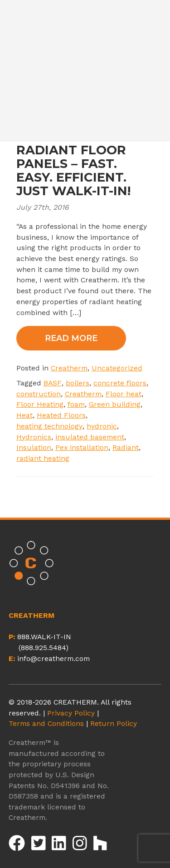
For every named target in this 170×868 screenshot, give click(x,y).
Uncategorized (117, 368)
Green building (115, 404)
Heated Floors (61, 415)
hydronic (102, 426)
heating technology (49, 426)
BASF (53, 383)
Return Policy (114, 723)
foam (76, 404)
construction (39, 394)
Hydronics (34, 437)
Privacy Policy (71, 713)
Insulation (34, 447)
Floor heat (124, 394)
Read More (71, 338)
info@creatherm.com (53, 658)
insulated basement (90, 437)
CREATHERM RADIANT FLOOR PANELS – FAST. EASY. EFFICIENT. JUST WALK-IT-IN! (73, 164)
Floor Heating (40, 404)
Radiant (126, 447)
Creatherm (69, 368)
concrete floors (120, 383)
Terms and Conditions (46, 723)
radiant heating (43, 458)
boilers (78, 383)
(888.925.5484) (44, 648)
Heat (24, 415)
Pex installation (82, 447)
